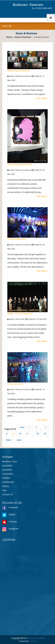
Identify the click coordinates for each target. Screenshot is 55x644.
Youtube (10, 521)
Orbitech (34, 641)
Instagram (10, 529)
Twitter (9, 514)
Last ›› (19, 440)
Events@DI (7, 466)
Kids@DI (6, 478)
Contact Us (7, 494)
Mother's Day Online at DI (19, 71)
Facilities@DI (8, 482)
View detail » (42, 98)
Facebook (10, 507)
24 (38, 434)
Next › (9, 440)
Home (9, 37)
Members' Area (9, 461)
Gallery (6, 486)
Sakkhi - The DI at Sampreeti (20, 314)
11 (27, 434)
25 (45, 434)
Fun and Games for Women (20, 165)
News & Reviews (23, 37)
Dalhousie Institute (36, 638)
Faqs (4, 490)
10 (20, 434)
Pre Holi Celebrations (17, 239)
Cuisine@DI (8, 474)
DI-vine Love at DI (15, 384)
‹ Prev (22, 427)
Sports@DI (7, 470)
